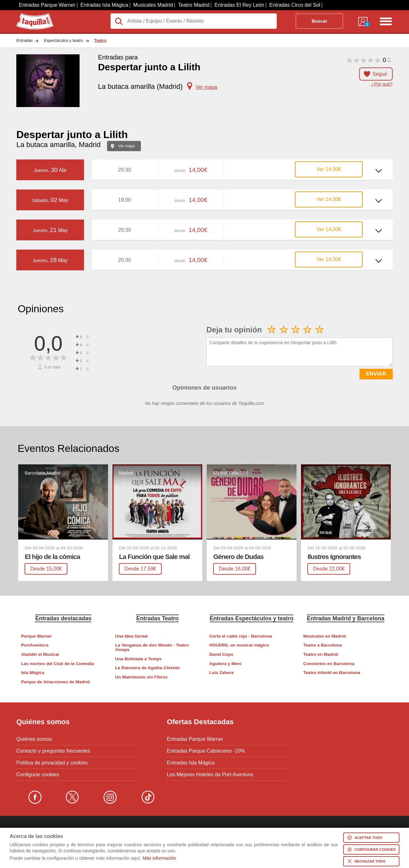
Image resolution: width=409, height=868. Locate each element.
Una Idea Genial (131, 636)
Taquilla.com (31, 16)
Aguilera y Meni (225, 664)
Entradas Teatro (157, 618)
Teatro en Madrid (321, 654)
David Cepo (221, 654)
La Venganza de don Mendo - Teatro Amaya (152, 647)
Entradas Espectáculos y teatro (251, 618)
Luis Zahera (221, 673)
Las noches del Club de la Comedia (58, 664)
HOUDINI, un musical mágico (239, 645)
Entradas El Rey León (239, 5)
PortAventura (35, 645)
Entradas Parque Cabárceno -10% (206, 751)
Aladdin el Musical (40, 654)
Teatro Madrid (194, 5)
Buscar (319, 21)
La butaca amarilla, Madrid (58, 145)
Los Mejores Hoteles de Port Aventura (210, 775)
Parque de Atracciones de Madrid (55, 682)
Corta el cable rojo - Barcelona (241, 636)
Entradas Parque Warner (47, 5)
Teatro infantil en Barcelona (332, 673)
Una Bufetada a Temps (138, 659)
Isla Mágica (33, 673)
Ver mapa (126, 146)
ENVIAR (376, 374)
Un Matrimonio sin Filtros (141, 677)
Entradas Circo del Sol (295, 5)
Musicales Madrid (153, 5)
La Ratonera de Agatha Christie (147, 668)
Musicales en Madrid (324, 636)
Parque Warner (36, 636)
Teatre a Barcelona (323, 645)
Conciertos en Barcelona (329, 664)
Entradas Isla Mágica (104, 5)
